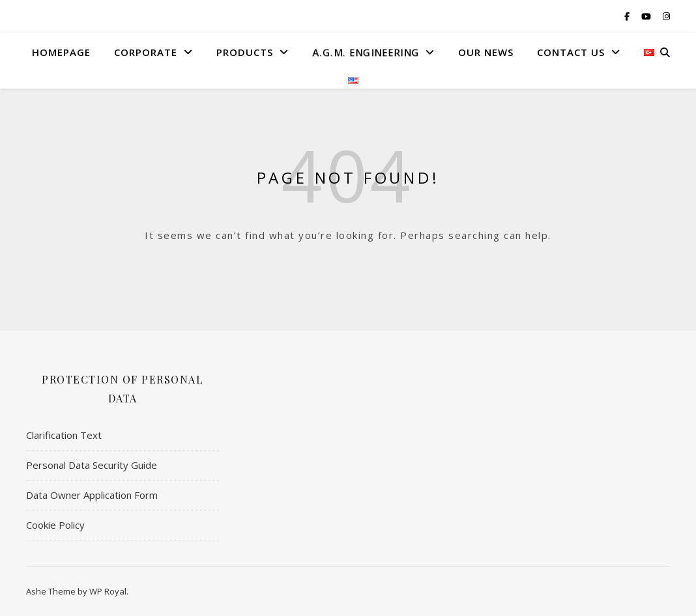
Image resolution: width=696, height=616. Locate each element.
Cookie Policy (55, 525)
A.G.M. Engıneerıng (365, 52)
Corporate (146, 52)
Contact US (571, 52)
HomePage (61, 52)
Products (245, 52)
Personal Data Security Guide (92, 465)
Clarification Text (64, 435)
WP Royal (108, 591)
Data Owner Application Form (92, 495)
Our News (486, 52)
